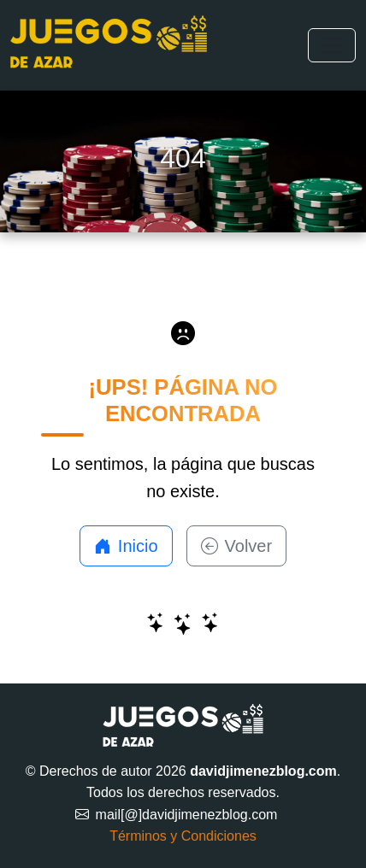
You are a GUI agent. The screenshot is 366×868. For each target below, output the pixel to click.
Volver (237, 546)
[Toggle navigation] (332, 45)
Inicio (126, 546)
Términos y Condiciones (183, 836)
